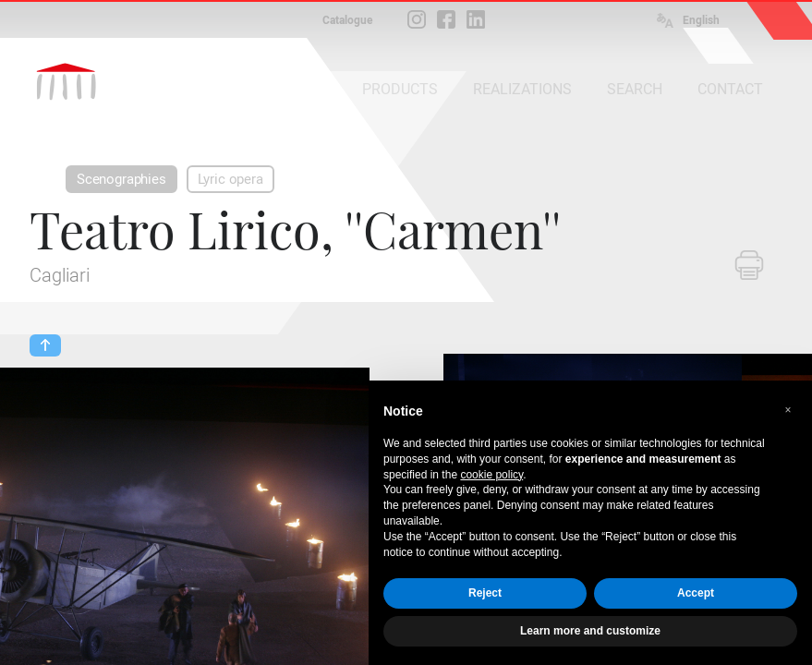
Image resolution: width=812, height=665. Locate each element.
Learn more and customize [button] (590, 631)
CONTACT (730, 89)
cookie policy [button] (491, 475)
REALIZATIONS (522, 89)
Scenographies (121, 179)
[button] (788, 410)
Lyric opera (230, 179)
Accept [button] (696, 593)
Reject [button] (485, 593)
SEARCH (635, 89)
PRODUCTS (400, 89)
